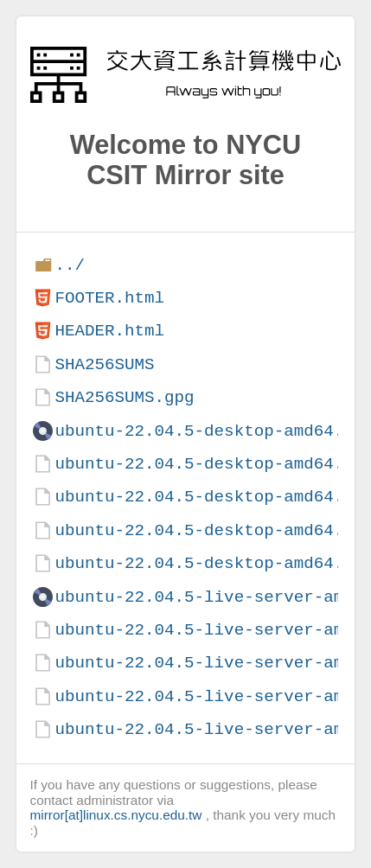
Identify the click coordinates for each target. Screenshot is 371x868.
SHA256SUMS (104, 364)
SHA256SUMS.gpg (124, 397)
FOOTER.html (109, 298)
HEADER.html (109, 331)
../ (70, 265)
